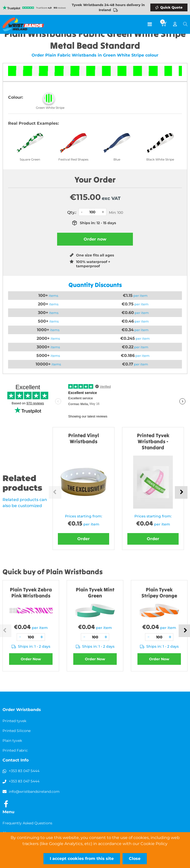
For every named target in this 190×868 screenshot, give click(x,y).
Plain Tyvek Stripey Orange (159, 593)
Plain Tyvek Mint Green (95, 593)
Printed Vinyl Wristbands (84, 438)
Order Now (31, 659)
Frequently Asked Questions (27, 823)
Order (84, 539)
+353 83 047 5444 (24, 771)
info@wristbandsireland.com (34, 792)
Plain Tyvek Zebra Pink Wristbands (31, 593)
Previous (55, 492)
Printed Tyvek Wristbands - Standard (153, 441)
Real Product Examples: (33, 123)
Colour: (16, 97)
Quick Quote (171, 7)
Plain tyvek (12, 741)
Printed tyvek (14, 721)
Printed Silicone (17, 731)
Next (181, 492)
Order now (95, 239)
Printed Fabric (15, 750)
